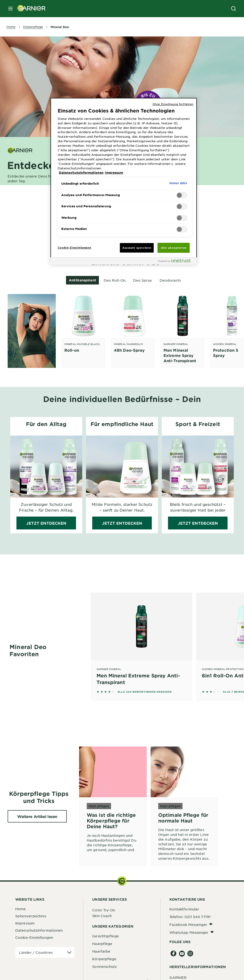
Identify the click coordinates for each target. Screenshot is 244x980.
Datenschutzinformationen (39, 930)
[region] (124, 181)
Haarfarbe (101, 951)
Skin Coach (102, 916)
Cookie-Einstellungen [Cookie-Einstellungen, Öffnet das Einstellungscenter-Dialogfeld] (74, 247)
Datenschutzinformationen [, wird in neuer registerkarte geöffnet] (81, 173)
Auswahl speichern (137, 248)
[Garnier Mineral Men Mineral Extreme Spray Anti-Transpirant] (142, 640)
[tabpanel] (126, 331)
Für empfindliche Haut (122, 424)
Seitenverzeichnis (31, 916)
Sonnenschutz (104, 966)
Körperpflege (104, 959)
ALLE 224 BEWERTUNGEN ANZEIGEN (145, 692)
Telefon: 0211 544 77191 (190, 917)
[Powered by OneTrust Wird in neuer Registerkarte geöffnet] (176, 262)
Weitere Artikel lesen (37, 816)
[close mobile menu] (10, 9)
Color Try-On (104, 910)
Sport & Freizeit (198, 424)
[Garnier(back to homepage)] (30, 9)
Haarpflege (102, 944)
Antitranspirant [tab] (82, 280)
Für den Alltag (46, 424)
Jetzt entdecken (46, 523)
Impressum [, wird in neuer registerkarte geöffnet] (114, 173)
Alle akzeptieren (174, 248)
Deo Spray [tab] (143, 280)
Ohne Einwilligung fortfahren (173, 104)
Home (20, 909)
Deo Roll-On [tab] (115, 280)
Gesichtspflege (105, 936)
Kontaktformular (184, 909)
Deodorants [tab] (170, 280)
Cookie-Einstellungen (34, 937)
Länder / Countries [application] (36, 952)
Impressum (25, 923)
